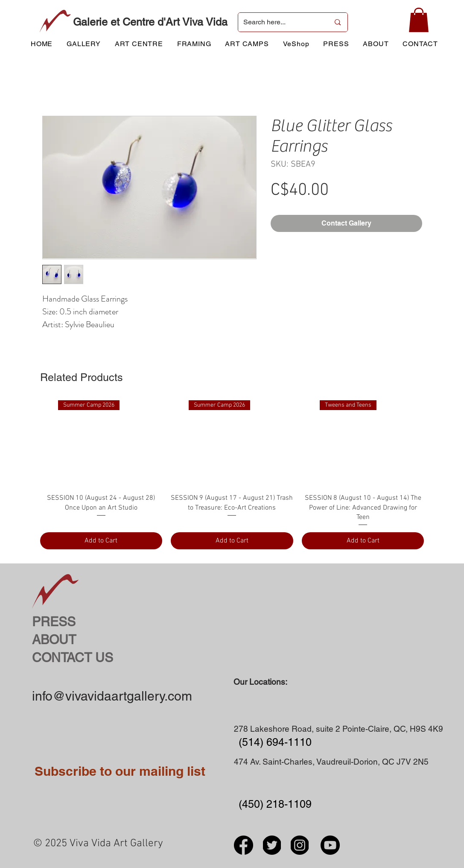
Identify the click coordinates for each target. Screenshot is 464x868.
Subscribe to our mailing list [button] (120, 771)
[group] (232, 475)
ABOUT (54, 640)
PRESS (54, 622)
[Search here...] (280, 22)
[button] (419, 20)
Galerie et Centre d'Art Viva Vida (150, 22)
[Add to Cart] (101, 541)
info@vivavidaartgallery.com (112, 696)
